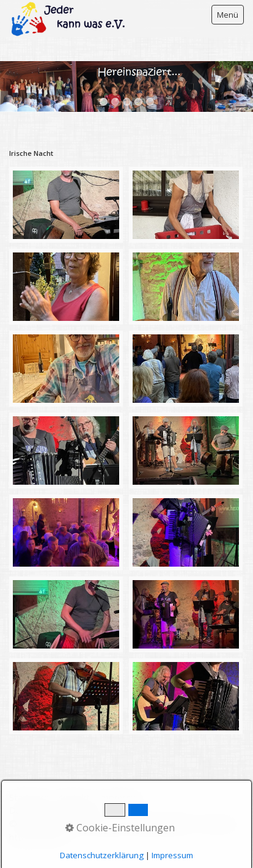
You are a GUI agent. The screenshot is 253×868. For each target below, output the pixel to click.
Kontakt (74, 797)
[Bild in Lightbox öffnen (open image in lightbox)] (66, 205)
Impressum (121, 797)
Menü (228, 15)
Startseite (29, 797)
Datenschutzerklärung (53, 810)
